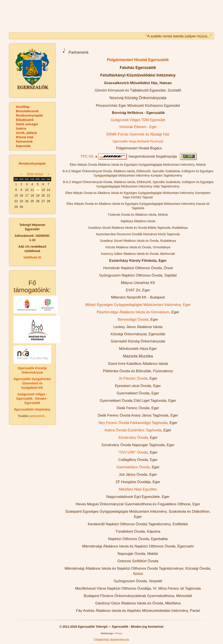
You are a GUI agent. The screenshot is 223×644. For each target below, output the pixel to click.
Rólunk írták (25, 137)
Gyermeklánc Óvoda (133, 467)
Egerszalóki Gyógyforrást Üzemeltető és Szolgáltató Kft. (32, 383)
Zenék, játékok (26, 133)
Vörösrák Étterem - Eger (138, 127)
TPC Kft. (87, 156)
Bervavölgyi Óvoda (133, 319)
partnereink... (38, 416)
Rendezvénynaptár (29, 115)
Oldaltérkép (102, 640)
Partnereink (24, 142)
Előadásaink (25, 120)
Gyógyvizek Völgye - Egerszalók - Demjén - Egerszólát (32, 399)
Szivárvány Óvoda (133, 438)
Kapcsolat (23, 146)
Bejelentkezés (120, 640)
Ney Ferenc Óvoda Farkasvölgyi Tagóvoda (133, 423)
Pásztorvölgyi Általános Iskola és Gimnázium (133, 312)
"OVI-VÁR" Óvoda (133, 452)
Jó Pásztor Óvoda (133, 378)
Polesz (119, 633)
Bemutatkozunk (27, 111)
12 (38, 190)
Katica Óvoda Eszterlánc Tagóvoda (133, 430)
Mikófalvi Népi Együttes (138, 489)
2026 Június (35, 174)
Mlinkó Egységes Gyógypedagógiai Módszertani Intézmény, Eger (138, 305)
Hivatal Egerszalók (138, 60)
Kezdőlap (23, 107)
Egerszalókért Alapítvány (32, 409)
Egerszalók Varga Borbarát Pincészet (138, 141)
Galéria (21, 128)
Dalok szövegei (27, 124)
